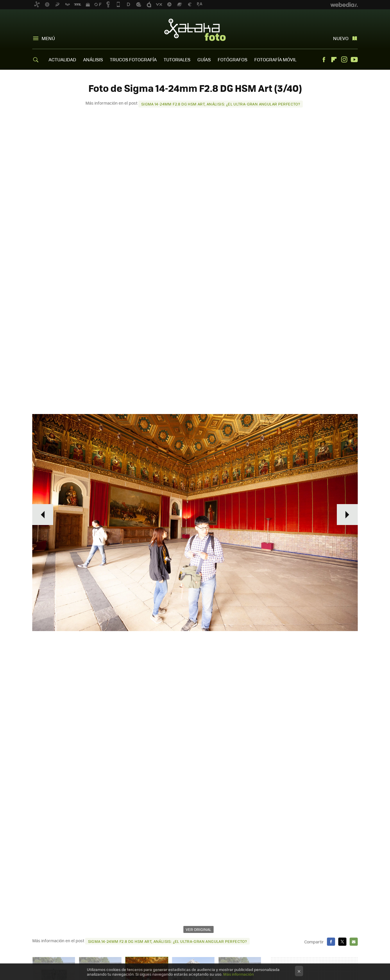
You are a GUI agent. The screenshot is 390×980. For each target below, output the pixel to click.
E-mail (354, 942)
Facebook (324, 60)
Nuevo (341, 38)
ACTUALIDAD (62, 59)
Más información (238, 974)
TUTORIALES (177, 59)
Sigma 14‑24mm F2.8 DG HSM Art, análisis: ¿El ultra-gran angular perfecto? (221, 104)
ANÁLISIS (93, 59)
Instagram (344, 60)
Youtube (354, 60)
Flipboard (334, 60)
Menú (48, 38)
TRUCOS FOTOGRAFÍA (133, 59)
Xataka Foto (195, 30)
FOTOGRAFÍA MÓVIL (275, 59)
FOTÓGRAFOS (232, 59)
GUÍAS (204, 59)
